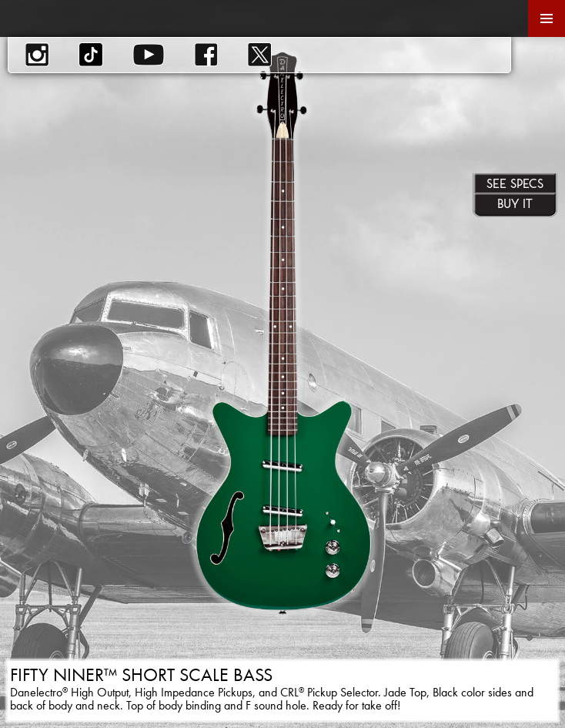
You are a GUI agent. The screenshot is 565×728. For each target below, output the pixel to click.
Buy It (515, 203)
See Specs (515, 183)
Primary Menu (547, 18)
